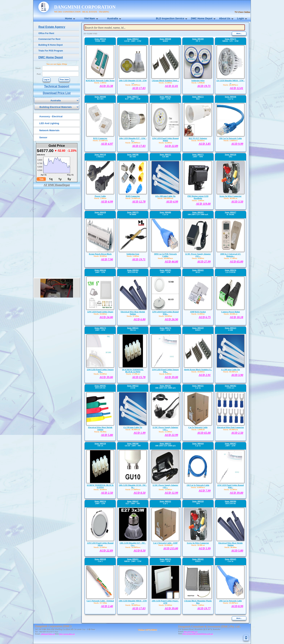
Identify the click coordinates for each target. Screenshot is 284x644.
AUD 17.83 (139, 88)
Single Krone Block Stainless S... (198, 369)
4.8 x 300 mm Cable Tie (165, 196)
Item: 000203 (198, 212)
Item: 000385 (100, 386)
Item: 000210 (100, 154)
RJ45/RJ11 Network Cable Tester (100, 80)
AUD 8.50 (139, 493)
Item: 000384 (133, 270)
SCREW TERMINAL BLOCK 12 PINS (100, 486)
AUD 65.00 (237, 262)
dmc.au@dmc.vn (191, 631)
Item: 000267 (230, 443)
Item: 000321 (133, 328)
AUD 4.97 (107, 144)
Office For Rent (46, 33)
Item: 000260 (133, 443)
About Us (225, 18)
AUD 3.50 (237, 202)
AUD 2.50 (237, 433)
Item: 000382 (230, 386)
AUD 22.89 (171, 146)
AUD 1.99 (139, 433)
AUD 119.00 (203, 204)
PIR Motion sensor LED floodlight (198, 197)
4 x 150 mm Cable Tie (133, 427)
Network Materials (49, 130)
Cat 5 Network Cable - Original (100, 601)
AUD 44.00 (171, 262)
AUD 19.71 (204, 86)
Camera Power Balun (230, 312)
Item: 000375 (198, 154)
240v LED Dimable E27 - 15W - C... (133, 139)
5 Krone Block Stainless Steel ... (165, 80)
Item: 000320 (100, 443)
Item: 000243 (165, 97)
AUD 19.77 (204, 608)
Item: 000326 (230, 154)
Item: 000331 (198, 386)
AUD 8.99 (237, 606)
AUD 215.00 (171, 548)
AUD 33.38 (106, 86)
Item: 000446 (230, 97)
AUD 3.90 (237, 375)
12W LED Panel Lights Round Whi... (165, 313)
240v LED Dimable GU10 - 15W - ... (133, 82)
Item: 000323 (230, 328)
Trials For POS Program (51, 51)
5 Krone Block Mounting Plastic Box (198, 602)
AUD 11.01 (171, 86)
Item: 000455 (133, 559)
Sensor (43, 137)
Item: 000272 (198, 97)
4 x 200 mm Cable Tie (231, 369)
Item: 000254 (100, 501)
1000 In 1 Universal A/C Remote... (230, 255)
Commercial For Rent (49, 39)
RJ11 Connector (100, 138)
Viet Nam (90, 18)
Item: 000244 (100, 270)
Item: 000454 (133, 39)
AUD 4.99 (107, 202)
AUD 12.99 (171, 493)
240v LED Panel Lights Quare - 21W (165, 602)
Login (241, 18)
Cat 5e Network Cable (198, 427)
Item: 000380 (198, 39)
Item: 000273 (100, 328)
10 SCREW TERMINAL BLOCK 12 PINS (133, 371)
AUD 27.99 (204, 262)
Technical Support (57, 86)
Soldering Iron (133, 254)
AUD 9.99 (237, 144)
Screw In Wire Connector (231, 196)
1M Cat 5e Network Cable (198, 485)
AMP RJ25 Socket (198, 312)
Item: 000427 (230, 212)
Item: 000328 (198, 501)
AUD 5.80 (107, 435)
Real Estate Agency (52, 27)
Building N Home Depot (51, 45)
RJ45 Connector (133, 196)
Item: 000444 (198, 443)
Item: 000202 (165, 386)
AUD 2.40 (107, 606)
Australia (113, 18)
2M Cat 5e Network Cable (230, 138)
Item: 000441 (198, 559)
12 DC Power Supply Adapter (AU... (198, 255)
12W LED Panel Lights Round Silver (100, 544)
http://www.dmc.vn (67, 634)
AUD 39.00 (106, 377)
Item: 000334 (100, 39)
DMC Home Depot (202, 18)
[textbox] (164, 27)
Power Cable (100, 196)
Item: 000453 (133, 97)
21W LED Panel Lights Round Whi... (231, 486)
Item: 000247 (133, 501)
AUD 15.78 (139, 377)
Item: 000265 (165, 270)
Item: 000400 (100, 97)
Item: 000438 (100, 212)
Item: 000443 (198, 270)
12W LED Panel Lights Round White (165, 139)
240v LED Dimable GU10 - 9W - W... (133, 486)
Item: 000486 (165, 212)
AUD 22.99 (171, 435)
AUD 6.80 (139, 319)
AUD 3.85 (205, 144)
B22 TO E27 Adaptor (198, 138)
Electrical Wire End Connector (230, 427)
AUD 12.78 (139, 202)
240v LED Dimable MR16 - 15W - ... (133, 602)
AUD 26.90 (171, 319)
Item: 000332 (165, 501)
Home (69, 18)
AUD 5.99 (205, 548)
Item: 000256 (230, 270)
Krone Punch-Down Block (100, 254)
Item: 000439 (198, 328)
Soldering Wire (198, 80)
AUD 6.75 (205, 317)
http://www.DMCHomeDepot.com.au (198, 634)
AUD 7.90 (107, 259)
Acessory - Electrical (51, 116)
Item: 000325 (165, 154)
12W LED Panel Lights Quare (100, 312)
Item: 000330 (100, 559)
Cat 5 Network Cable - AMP (165, 543)
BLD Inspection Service (170, 18)
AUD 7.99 (205, 491)
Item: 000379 (133, 212)
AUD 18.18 (237, 317)
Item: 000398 (133, 154)
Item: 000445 (230, 559)
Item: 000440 (165, 39)
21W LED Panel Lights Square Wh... (100, 371)
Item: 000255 (165, 559)
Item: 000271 (230, 39)
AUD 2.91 (205, 375)
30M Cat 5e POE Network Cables (165, 255)
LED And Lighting (49, 123)
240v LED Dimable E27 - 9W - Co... (133, 544)
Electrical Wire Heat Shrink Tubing (133, 313)
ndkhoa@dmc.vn (48, 634)
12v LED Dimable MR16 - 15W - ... (230, 82)
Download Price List (57, 93)
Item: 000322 (133, 386)
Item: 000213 (165, 443)
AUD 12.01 (237, 88)
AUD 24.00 (106, 317)
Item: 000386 (230, 501)
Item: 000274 (165, 328)
